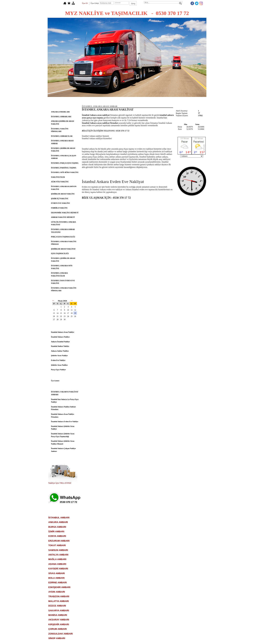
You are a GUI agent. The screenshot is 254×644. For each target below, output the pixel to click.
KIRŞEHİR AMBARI (59, 624)
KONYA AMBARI (57, 536)
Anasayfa (84, 100)
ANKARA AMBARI (58, 522)
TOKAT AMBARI (57, 545)
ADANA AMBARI (57, 564)
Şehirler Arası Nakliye (59, 356)
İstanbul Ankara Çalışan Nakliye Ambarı (63, 450)
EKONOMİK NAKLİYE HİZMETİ (65, 213)
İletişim (171, 100)
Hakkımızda (99, 100)
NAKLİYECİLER (58, 177)
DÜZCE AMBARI (57, 606)
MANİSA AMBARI (58, 615)
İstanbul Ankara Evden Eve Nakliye (65, 422)
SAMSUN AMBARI (58, 550)
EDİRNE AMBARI (58, 583)
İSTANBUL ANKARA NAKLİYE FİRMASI (64, 243)
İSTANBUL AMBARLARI (61, 117)
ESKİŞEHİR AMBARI (59, 587)
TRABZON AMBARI (59, 596)
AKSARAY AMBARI (59, 620)
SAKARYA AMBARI (59, 610)
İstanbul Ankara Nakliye (60, 337)
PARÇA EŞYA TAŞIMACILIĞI (63, 237)
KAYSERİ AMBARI (58, 569)
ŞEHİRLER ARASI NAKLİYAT (63, 249)
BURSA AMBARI (57, 527)
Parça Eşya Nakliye (58, 370)
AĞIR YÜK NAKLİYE (60, 182)
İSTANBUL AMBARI (59, 518)
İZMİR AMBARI (56, 531)
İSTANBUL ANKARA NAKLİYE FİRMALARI (64, 289)
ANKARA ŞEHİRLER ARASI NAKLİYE (63, 123)
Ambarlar (157, 100)
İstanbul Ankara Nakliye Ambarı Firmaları (63, 408)
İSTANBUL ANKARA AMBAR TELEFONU (63, 231)
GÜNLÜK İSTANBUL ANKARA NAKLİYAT (64, 223)
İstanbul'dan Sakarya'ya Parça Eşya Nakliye (65, 401)
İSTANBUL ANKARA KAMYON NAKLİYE (64, 188)
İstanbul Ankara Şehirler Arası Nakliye (63, 428)
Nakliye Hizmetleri (138, 100)
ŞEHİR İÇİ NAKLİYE (60, 199)
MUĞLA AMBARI (57, 559)
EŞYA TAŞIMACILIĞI (60, 253)
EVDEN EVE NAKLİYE (60, 203)
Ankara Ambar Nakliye (60, 351)
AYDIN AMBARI (57, 592)
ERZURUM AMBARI (59, 541)
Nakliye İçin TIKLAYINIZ (60, 483)
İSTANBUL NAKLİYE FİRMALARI (60, 130)
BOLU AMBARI (56, 578)
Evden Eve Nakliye (58, 360)
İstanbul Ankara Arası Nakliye (63, 332)
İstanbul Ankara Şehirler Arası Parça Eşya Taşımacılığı (63, 435)
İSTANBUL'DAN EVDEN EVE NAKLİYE (63, 282)
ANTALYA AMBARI (58, 555)
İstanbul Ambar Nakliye (60, 346)
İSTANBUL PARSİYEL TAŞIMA (64, 168)
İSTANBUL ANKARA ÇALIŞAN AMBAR (64, 157)
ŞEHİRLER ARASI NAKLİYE (63, 194)
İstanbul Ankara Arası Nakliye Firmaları (63, 416)
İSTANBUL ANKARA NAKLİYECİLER (59, 274)
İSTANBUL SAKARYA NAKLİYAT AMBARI (65, 393)
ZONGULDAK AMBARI (61, 634)
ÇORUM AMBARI (58, 629)
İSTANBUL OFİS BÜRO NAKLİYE (65, 172)
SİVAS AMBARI (57, 573)
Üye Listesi (55, 381)
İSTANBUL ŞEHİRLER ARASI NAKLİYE (63, 150)
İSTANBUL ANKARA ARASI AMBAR (62, 142)
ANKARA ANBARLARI (60, 112)
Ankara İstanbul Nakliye (60, 342)
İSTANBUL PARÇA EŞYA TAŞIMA (65, 163)
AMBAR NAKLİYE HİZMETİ (63, 217)
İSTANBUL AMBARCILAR (62, 136)
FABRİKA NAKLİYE (59, 208)
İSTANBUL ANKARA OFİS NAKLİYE (62, 267)
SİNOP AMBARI (57, 638)
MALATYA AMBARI (59, 601)
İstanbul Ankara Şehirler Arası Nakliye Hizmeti (63, 442)
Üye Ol (85, 3)
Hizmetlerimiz (117, 100)
